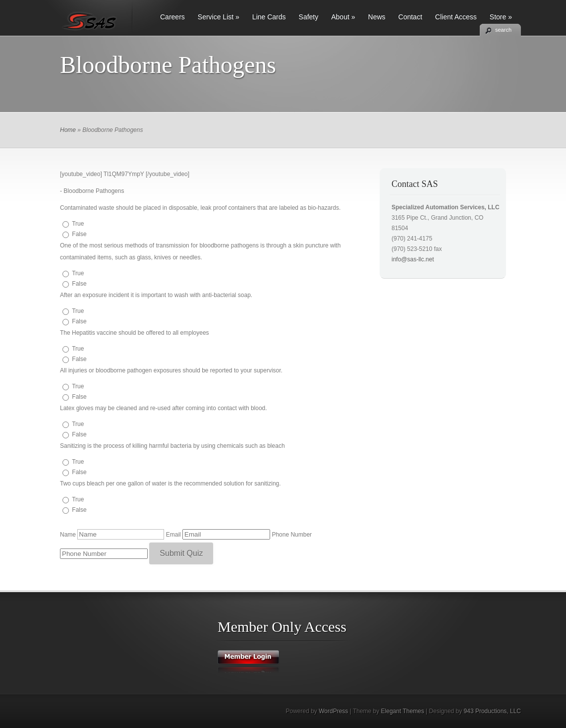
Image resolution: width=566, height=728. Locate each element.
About (343, 17)
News (377, 17)
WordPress (333, 711)
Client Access (456, 17)
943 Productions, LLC (492, 711)
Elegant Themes (403, 711)
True (78, 224)
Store (501, 17)
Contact (410, 17)
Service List (219, 17)
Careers (172, 17)
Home (68, 130)
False (79, 234)
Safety (309, 17)
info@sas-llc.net (413, 259)
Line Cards (269, 17)
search (503, 30)
